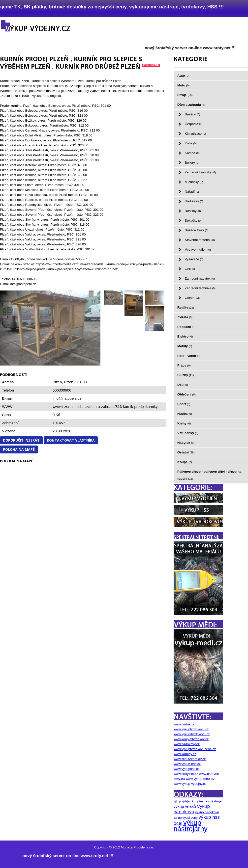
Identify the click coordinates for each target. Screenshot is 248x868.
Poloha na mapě (19, 449)
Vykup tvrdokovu (192, 809)
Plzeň (69, 382)
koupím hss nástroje (207, 801)
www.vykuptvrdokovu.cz (191, 729)
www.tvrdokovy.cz (187, 744)
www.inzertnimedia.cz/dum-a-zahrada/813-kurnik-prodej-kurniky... (107, 407)
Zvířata (185, 317)
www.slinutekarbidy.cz (190, 759)
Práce (184, 365)
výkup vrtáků (185, 806)
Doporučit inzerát (21, 440)
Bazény (192, 114)
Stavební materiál (200, 240)
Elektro (185, 336)
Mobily (185, 346)
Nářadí (192, 192)
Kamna (192, 153)
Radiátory (194, 201)
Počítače (186, 327)
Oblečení (186, 394)
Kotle (191, 143)
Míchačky (194, 182)
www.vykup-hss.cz (187, 764)
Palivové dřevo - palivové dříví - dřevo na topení (209, 475)
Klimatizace (195, 134)
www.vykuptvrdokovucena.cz (195, 749)
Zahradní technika (200, 288)
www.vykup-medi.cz (200, 779)
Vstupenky (188, 433)
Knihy (184, 423)
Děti (183, 385)
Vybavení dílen (198, 250)
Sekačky (193, 221)
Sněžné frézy (197, 230)
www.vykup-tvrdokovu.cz (192, 734)
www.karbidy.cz (185, 754)
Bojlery (192, 163)
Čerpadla (194, 124)
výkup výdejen (182, 801)
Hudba (185, 414)
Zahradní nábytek (200, 278)
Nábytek (186, 443)
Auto (183, 76)
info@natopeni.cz (67, 398)
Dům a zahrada (191, 105)
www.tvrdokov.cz (186, 724)
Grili (190, 269)
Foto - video (189, 356)
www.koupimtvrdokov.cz (191, 739)
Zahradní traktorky (200, 172)
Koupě (185, 462)
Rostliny (193, 211)
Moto (183, 85)
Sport (184, 404)
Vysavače (194, 259)
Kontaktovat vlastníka (71, 440)
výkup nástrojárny (191, 826)
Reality (186, 307)
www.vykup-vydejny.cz (190, 784)
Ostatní (192, 298)
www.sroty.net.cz (186, 774)
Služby (186, 375)
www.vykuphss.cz (186, 769)
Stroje (185, 95)
